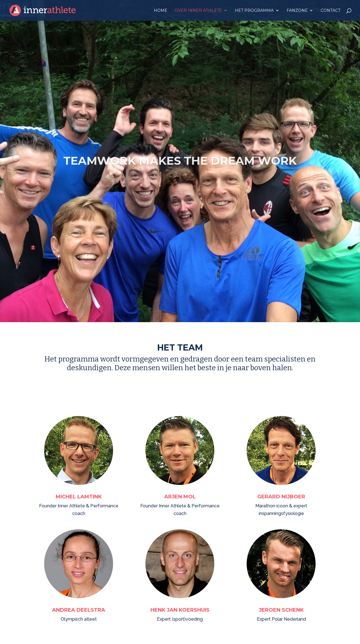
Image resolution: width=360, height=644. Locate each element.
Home (161, 11)
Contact (330, 11)
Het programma (254, 11)
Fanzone (297, 11)
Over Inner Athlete (198, 11)
